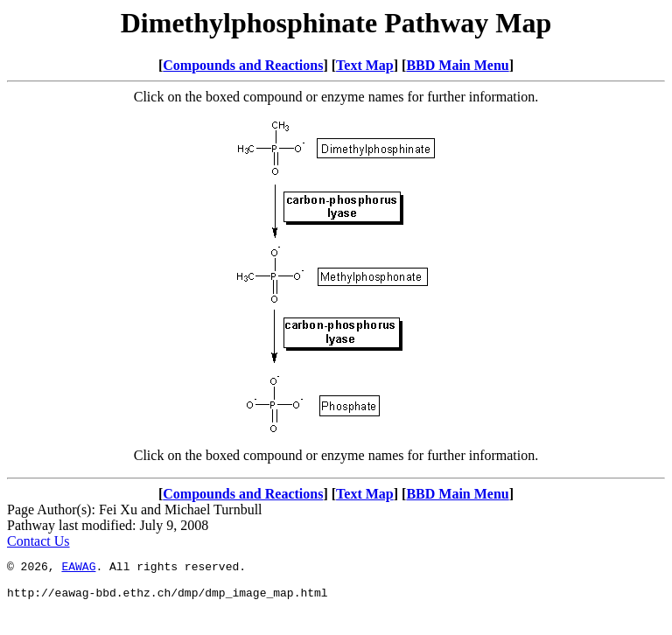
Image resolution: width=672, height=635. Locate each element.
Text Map (365, 65)
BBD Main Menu (457, 65)
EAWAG (78, 569)
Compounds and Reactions (243, 65)
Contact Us (38, 541)
